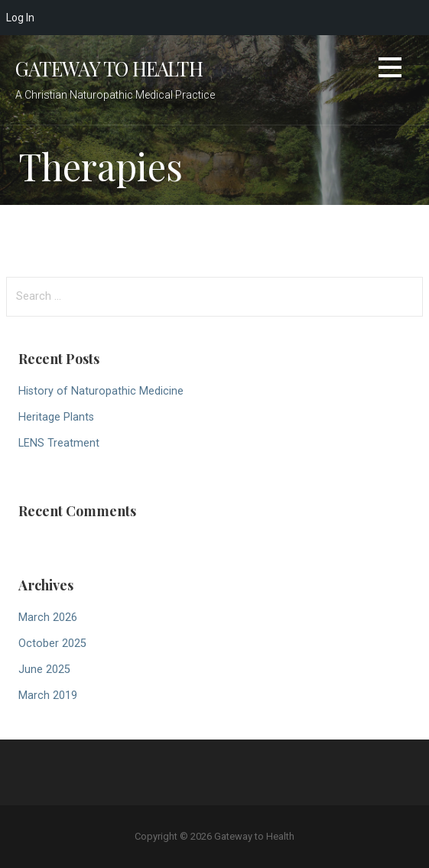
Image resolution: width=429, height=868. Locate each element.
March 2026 (48, 618)
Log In (20, 18)
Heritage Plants (56, 417)
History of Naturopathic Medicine (101, 391)
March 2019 (48, 696)
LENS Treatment (59, 443)
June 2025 (44, 670)
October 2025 (52, 644)
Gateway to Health (109, 68)
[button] (390, 70)
